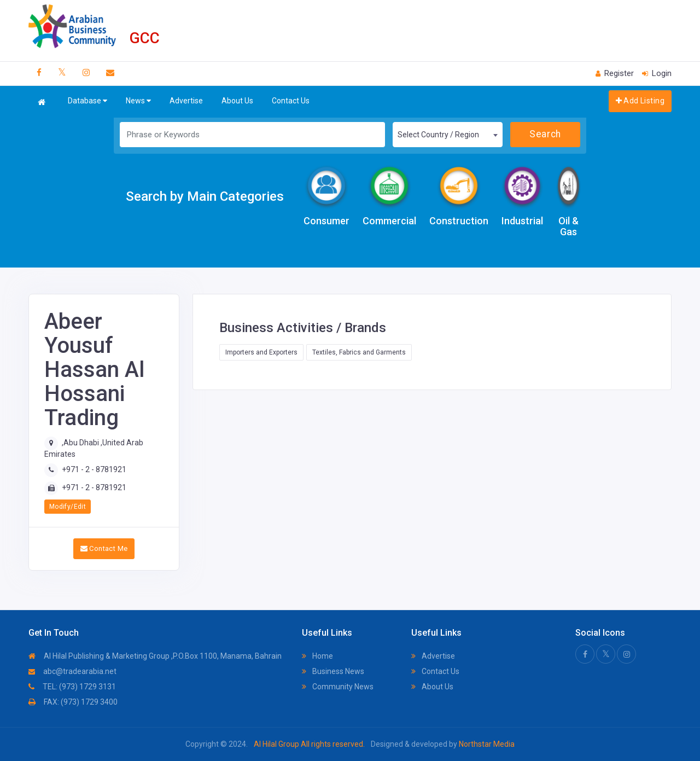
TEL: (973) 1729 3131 (72, 687)
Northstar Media (486, 744)
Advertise (186, 101)
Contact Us (291, 101)
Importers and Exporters (261, 352)
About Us (237, 101)
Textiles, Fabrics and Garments (359, 352)
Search (545, 134)
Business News (333, 671)
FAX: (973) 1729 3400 (73, 702)
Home (317, 656)
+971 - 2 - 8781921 (94, 469)
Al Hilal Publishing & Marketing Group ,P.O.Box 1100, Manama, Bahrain (155, 656)
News (138, 101)
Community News (338, 687)
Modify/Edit (68, 507)
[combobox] (447, 135)
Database (87, 101)
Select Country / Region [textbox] (438, 135)
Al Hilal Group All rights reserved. (309, 744)
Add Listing (640, 101)
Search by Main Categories (205, 196)
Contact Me (104, 548)
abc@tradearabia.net (72, 671)
